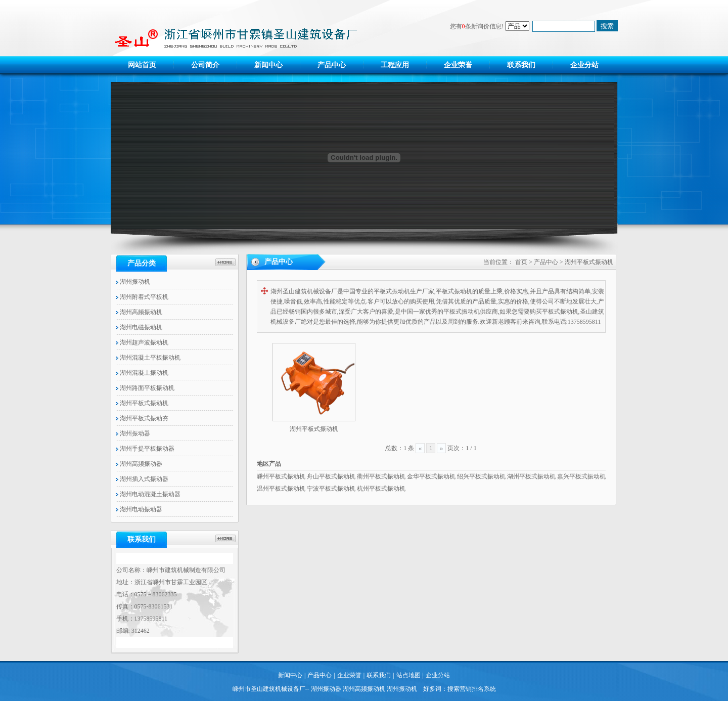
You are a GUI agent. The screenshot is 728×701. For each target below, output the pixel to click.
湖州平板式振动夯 (142, 418)
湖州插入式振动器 (142, 479)
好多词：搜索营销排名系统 (460, 689)
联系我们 (521, 65)
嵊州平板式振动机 (281, 476)
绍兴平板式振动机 (481, 476)
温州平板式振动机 (281, 489)
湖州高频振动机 (139, 312)
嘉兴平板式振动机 (581, 476)
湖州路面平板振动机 (145, 388)
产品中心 (332, 65)
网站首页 (142, 65)
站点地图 (408, 675)
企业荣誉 (458, 65)
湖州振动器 (133, 433)
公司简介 (205, 65)
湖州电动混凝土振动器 (148, 494)
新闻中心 (268, 65)
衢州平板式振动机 (381, 476)
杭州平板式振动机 (381, 489)
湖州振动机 (133, 282)
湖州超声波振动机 (142, 342)
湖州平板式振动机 (142, 403)
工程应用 (395, 65)
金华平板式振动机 (431, 476)
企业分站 (584, 65)
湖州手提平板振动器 (145, 449)
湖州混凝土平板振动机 (148, 358)
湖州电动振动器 (139, 509)
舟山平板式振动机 (331, 476)
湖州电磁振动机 (139, 327)
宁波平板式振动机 (331, 489)
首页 (521, 262)
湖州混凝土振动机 (142, 373)
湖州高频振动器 (139, 464)
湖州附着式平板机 (142, 297)
